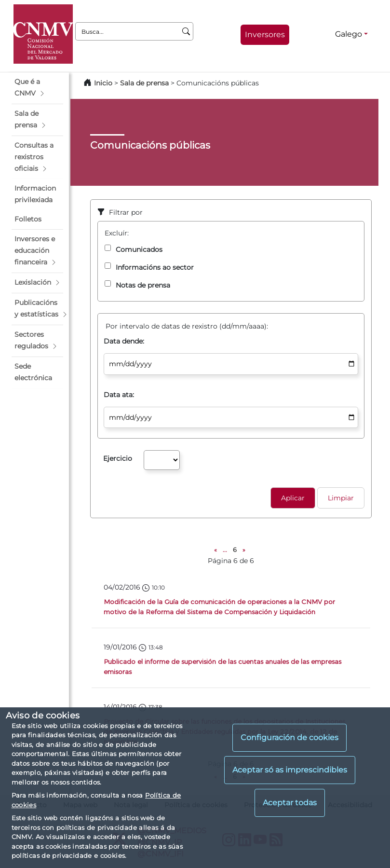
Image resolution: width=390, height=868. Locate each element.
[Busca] (186, 31)
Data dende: (124, 341)
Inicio (103, 83)
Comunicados (139, 249)
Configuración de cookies (289, 737)
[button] (37, 88)
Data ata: (119, 395)
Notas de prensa (143, 285)
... (225, 550)
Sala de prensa (145, 83)
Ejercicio (118, 458)
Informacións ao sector (155, 267)
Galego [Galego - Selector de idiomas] (349, 34)
